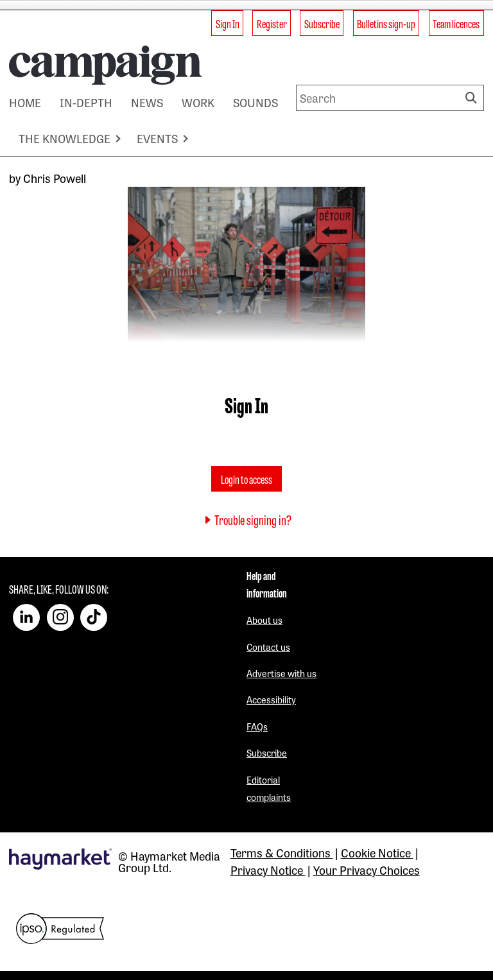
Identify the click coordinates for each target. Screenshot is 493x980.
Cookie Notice (377, 852)
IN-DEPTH (86, 102)
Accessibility (271, 699)
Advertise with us (281, 673)
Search (473, 98)
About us (264, 620)
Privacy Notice (268, 870)
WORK (198, 102)
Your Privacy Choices (367, 870)
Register (272, 23)
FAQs (257, 726)
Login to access (246, 479)
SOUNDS (255, 102)
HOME (25, 102)
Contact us (268, 647)
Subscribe (322, 23)
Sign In (228, 23)
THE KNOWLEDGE (65, 138)
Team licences (456, 23)
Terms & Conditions (282, 852)
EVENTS (157, 138)
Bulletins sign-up (386, 23)
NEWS (147, 102)
